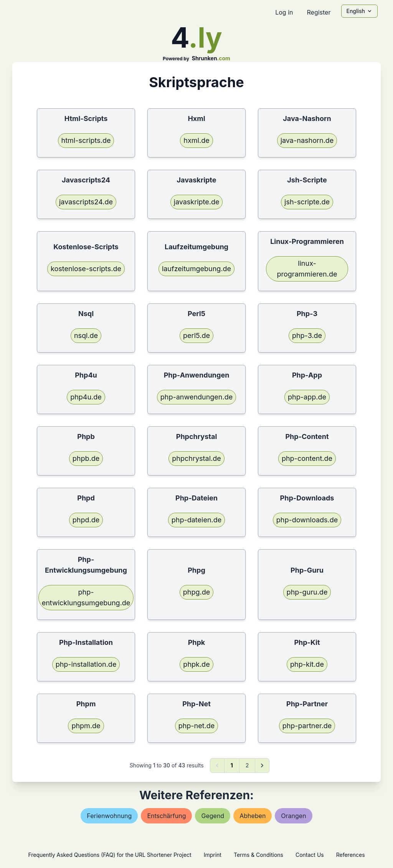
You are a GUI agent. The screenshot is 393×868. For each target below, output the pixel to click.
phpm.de (86, 726)
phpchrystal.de (196, 458)
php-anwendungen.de (196, 397)
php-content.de (307, 458)
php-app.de (307, 397)
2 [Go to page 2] (247, 765)
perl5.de (196, 335)
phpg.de (196, 592)
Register (319, 12)
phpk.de (196, 664)
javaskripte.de (197, 202)
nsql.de (86, 335)
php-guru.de (307, 592)
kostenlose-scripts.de (86, 269)
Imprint (213, 855)
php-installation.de (86, 664)
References (351, 855)
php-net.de (197, 726)
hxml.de (196, 140)
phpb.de (86, 458)
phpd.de (86, 520)
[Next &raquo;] (262, 765)
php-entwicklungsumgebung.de (86, 597)
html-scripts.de (86, 140)
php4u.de (86, 397)
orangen (293, 816)
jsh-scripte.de (307, 202)
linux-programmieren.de (307, 269)
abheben (253, 816)
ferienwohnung (109, 816)
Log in (284, 12)
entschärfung (166, 816)
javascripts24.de (86, 202)
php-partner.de (307, 726)
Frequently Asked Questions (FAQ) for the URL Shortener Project (110, 855)
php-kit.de (307, 664)
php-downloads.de (307, 520)
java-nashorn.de (307, 140)
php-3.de (307, 335)
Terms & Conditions (258, 855)
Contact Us (310, 855)
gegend (213, 816)
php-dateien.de (197, 520)
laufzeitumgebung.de (196, 269)
